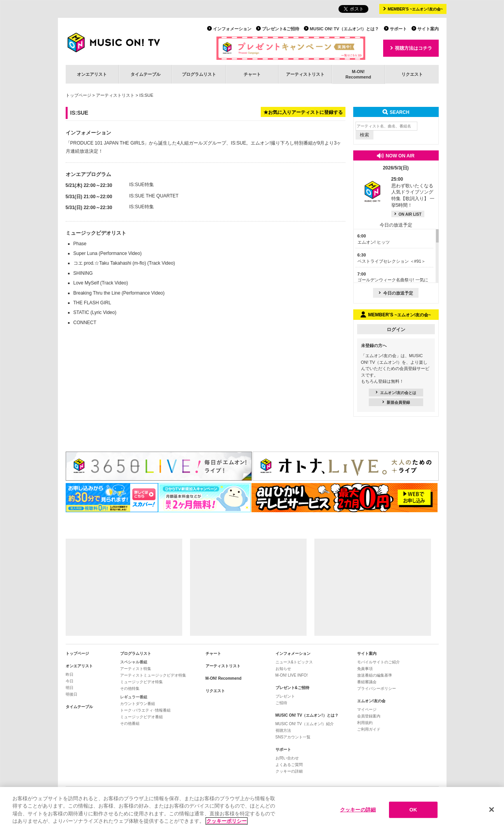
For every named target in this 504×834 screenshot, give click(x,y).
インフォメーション (232, 29)
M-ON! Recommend (224, 678)
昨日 (70, 674)
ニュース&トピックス (294, 662)
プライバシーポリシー (377, 688)
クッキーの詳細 (289, 771)
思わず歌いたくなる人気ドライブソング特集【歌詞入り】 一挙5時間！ (413, 192)
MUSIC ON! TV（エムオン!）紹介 (305, 724)
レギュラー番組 (134, 697)
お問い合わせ (287, 758)
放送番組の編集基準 (375, 675)
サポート (398, 29)
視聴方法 (283, 730)
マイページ (367, 709)
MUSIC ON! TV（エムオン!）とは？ (344, 29)
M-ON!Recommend (358, 74)
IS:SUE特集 (142, 185)
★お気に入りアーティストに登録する (303, 112)
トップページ (78, 95)
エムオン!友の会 (371, 701)
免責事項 (365, 669)
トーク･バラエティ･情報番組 (145, 710)
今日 (70, 681)
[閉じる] (492, 810)
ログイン (396, 330)
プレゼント (285, 696)
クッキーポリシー (227, 821)
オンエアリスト (92, 74)
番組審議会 (367, 682)
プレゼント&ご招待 (281, 29)
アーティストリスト (305, 74)
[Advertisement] (124, 587)
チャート (252, 74)
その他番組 (130, 723)
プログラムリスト (199, 74)
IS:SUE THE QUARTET (154, 196)
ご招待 (281, 703)
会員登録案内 (369, 716)
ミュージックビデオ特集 (141, 682)
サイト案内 (428, 29)
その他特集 (130, 688)
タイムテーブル (146, 74)
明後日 (72, 694)
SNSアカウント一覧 (293, 737)
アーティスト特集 (136, 669)
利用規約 (365, 723)
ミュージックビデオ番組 (141, 717)
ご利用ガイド (369, 729)
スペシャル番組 (134, 662)
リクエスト (412, 74)
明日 (70, 688)
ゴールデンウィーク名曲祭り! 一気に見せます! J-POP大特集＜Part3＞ (393, 280)
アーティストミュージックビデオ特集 (153, 675)
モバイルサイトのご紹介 (378, 662)
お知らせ (283, 669)
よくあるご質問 (289, 765)
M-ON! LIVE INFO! (292, 675)
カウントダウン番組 (138, 704)
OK (413, 810)
